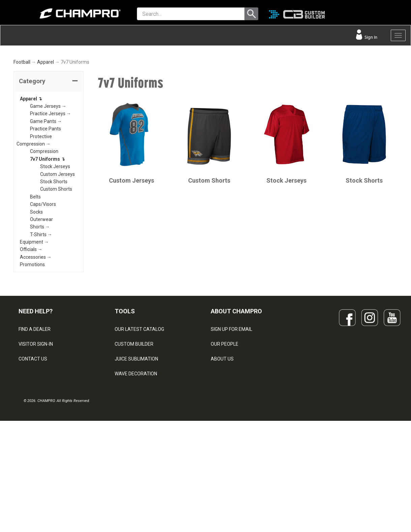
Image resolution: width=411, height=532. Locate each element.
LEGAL (25, 441)
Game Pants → (46, 189)
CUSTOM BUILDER (134, 411)
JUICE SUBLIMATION (136, 426)
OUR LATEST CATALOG (139, 397)
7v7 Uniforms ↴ (48, 226)
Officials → (31, 317)
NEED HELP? (36, 378)
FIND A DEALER (35, 397)
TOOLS (125, 378)
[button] (49, 149)
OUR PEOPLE (225, 411)
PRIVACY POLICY (37, 456)
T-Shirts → (41, 302)
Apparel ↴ (31, 166)
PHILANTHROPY (228, 441)
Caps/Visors (43, 272)
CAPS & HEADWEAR (136, 471)
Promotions (32, 332)
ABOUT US (222, 426)
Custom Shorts (56, 256)
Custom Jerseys (57, 241)
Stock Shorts (54, 249)
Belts (35, 264)
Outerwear (41, 287)
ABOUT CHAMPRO (236, 378)
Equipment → (34, 309)
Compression (44, 219)
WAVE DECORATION (136, 441)
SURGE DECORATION (137, 456)
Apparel (46, 129)
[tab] (49, 149)
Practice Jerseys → (51, 181)
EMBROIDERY (129, 486)
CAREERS (221, 456)
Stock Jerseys (55, 234)
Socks (36, 279)
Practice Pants (46, 196)
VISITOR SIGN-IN (36, 411)
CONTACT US (33, 426)
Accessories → (36, 324)
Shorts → (40, 294)
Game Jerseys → (48, 174)
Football (22, 129)
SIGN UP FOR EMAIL (231, 397)
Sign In (370, 37)
